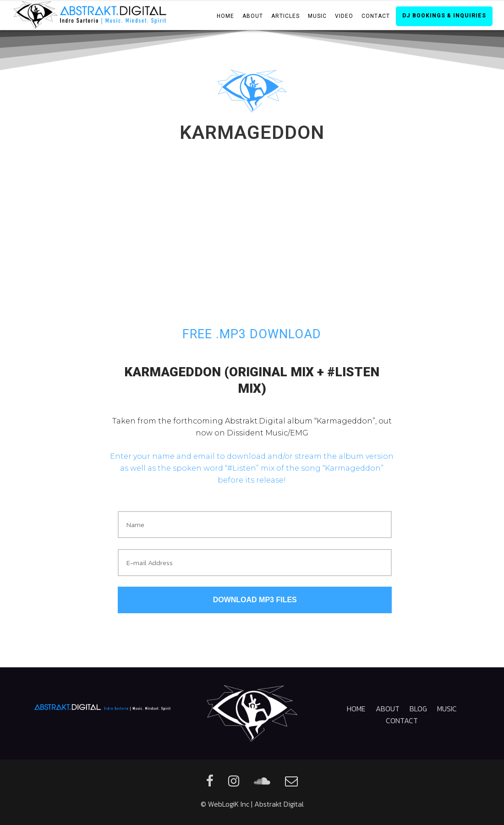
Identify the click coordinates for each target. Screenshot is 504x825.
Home (356, 709)
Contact (402, 720)
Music (447, 709)
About (388, 709)
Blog (418, 709)
